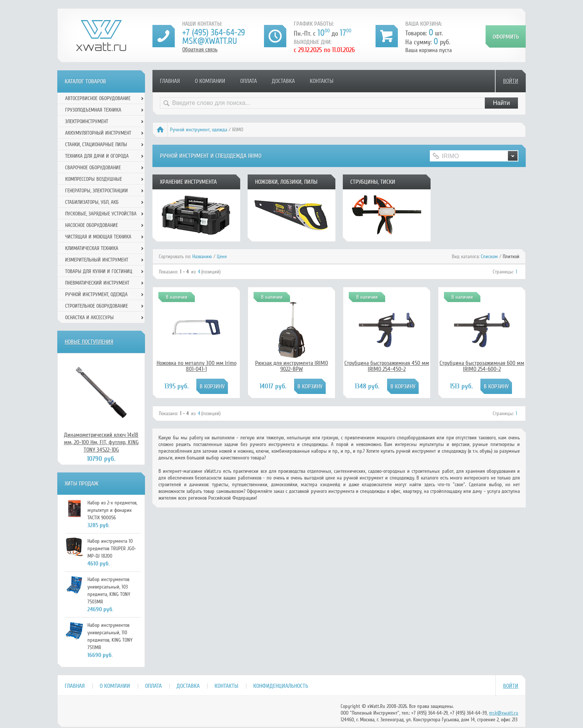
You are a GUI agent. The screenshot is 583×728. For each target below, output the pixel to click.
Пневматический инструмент (97, 283)
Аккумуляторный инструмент (98, 133)
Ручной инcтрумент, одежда (199, 130)
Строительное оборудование (96, 306)
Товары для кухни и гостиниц (99, 271)
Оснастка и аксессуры (89, 318)
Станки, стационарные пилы (96, 145)
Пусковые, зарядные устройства (101, 214)
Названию (202, 256)
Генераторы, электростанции (96, 191)
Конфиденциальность (281, 686)
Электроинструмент (87, 121)
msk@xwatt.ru (210, 41)
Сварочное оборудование (93, 168)
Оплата (249, 81)
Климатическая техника (92, 248)
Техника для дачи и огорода (97, 156)
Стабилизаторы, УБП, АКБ (92, 202)
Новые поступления (89, 342)
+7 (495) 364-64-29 (214, 33)
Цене (222, 256)
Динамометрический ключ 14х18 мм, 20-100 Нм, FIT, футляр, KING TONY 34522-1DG (101, 442)
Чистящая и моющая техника (98, 237)
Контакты (322, 81)
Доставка (283, 81)
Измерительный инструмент (97, 260)
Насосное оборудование (91, 225)
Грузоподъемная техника (93, 110)
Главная (170, 81)
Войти (511, 81)
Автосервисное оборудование (98, 98)
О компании (210, 81)
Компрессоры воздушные (94, 179)
